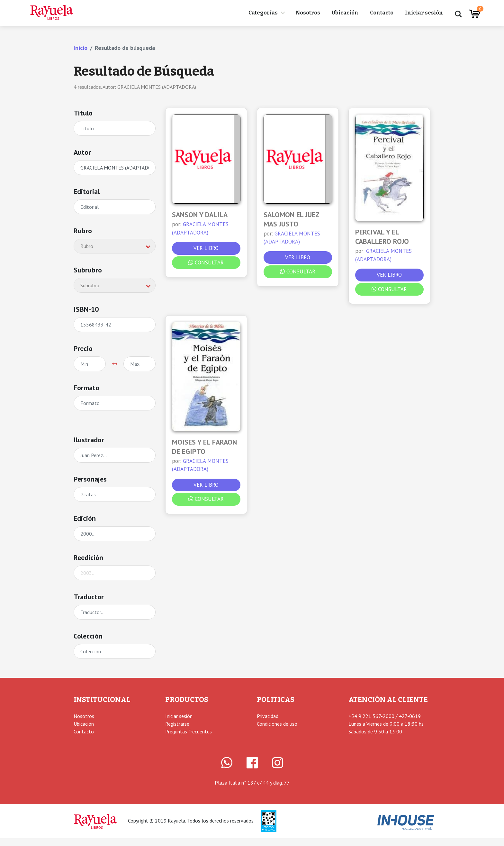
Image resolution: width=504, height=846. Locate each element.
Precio (83, 348)
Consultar (206, 262)
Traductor (89, 597)
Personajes (90, 479)
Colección (88, 636)
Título (83, 113)
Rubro (83, 231)
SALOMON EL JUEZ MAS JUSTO (292, 219)
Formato (86, 388)
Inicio (81, 48)
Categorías (263, 13)
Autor (82, 152)
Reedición (88, 557)
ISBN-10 (86, 309)
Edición (85, 518)
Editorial (87, 191)
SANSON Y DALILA (200, 215)
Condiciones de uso (277, 724)
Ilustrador (89, 440)
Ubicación (345, 13)
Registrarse (177, 724)
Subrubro (88, 270)
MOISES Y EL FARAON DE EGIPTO (204, 447)
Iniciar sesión (424, 13)
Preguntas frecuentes (189, 731)
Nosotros (308, 13)
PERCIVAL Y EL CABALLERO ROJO (382, 237)
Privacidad (268, 716)
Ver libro (206, 248)
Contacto (382, 13)
